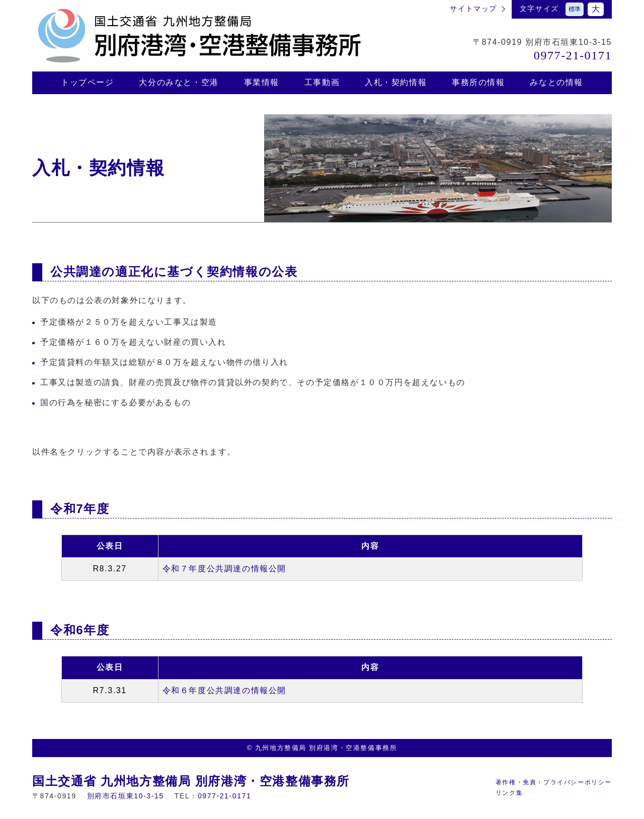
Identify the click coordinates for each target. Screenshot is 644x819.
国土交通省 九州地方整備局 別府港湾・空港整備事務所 (191, 781)
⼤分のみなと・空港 (179, 82)
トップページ (88, 82)
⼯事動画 (322, 82)
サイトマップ (473, 9)
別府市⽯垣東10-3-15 (126, 796)
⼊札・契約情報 (396, 82)
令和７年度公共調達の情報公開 (224, 569)
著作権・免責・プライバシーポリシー (554, 782)
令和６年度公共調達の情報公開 (224, 690)
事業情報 (262, 82)
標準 (575, 9)
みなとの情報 (556, 82)
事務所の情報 (478, 82)
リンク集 (509, 793)
